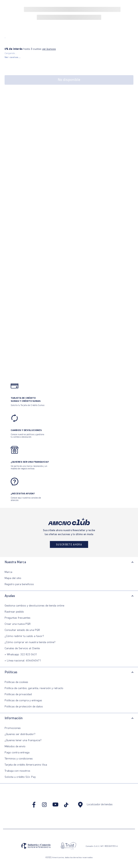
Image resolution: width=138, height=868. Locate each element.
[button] (13, 57)
